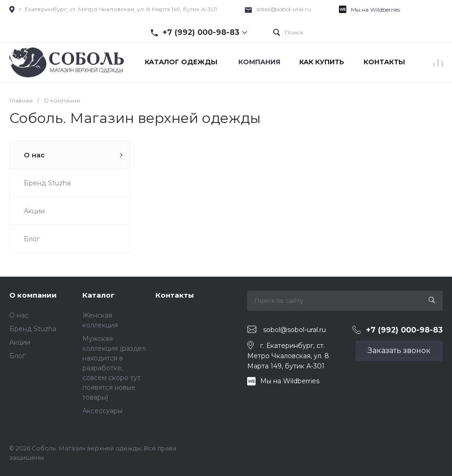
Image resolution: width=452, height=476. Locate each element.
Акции (20, 342)
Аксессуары (102, 411)
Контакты (175, 295)
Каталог (98, 295)
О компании (33, 295)
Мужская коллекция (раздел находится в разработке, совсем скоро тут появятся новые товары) (114, 368)
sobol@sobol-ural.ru (284, 9)
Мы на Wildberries (375, 10)
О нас (19, 315)
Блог (17, 356)
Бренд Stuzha (33, 329)
